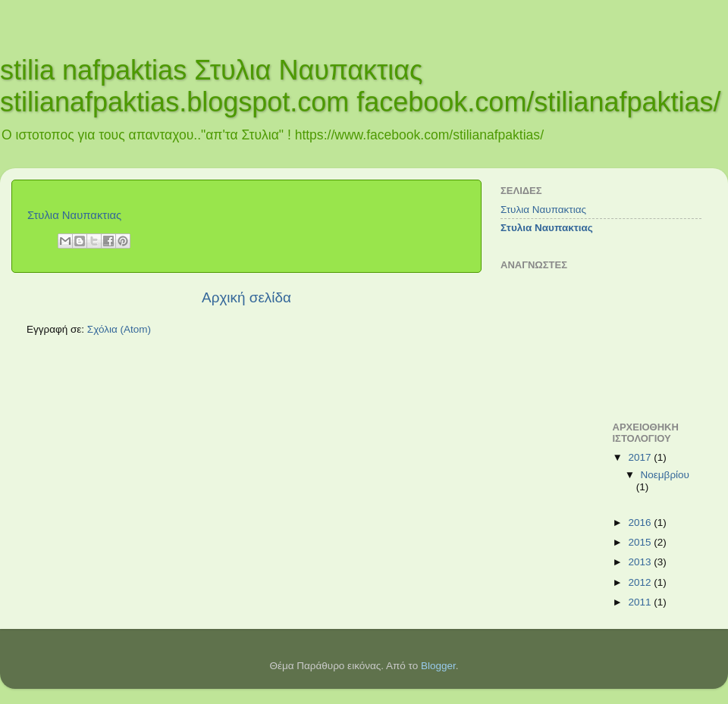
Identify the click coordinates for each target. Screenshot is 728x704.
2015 (641, 542)
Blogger (438, 666)
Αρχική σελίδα (246, 297)
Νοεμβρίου (665, 475)
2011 (641, 602)
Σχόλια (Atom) (119, 329)
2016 (641, 523)
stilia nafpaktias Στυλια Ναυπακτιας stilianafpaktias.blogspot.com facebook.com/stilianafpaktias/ (361, 86)
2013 (641, 562)
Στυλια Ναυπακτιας (74, 215)
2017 (641, 457)
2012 (641, 582)
